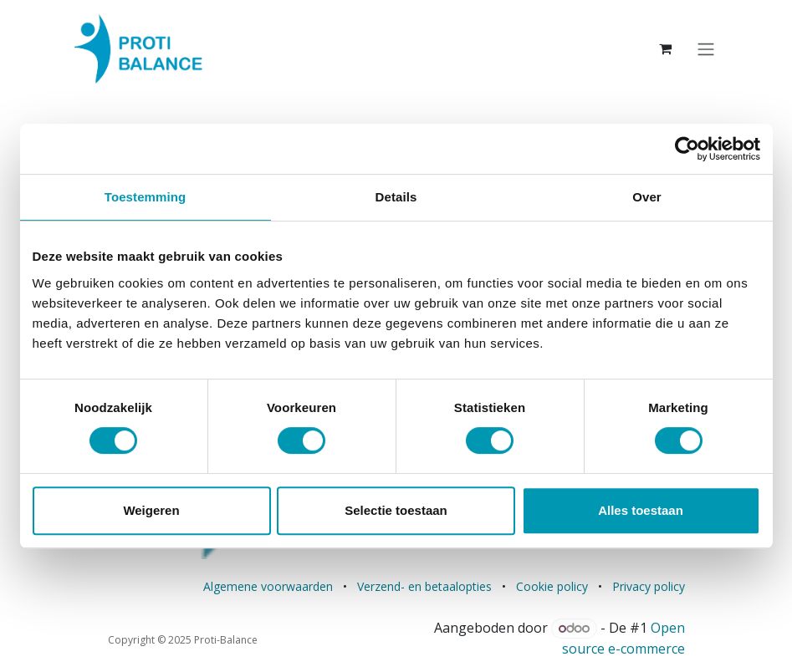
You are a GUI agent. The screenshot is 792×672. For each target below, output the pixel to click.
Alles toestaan (641, 510)
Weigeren (151, 510)
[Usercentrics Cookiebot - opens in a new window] (687, 149)
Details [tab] (396, 197)
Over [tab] (647, 197)
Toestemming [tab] (146, 197)
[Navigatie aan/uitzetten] (706, 48)
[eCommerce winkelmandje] (666, 48)
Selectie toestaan (396, 510)
